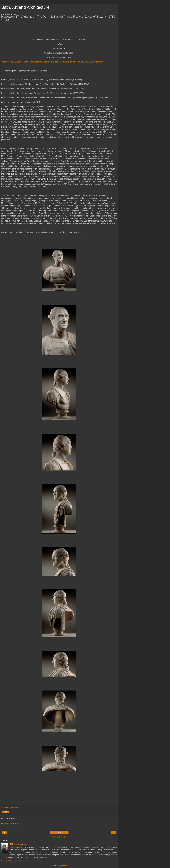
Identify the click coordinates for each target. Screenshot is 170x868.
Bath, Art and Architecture (25, 7)
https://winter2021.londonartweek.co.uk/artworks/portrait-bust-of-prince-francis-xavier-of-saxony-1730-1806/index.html (53, 62)
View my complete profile (10, 861)
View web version (59, 837)
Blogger (64, 866)
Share (5, 812)
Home (59, 832)
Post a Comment (10, 824)
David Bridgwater (19, 844)
